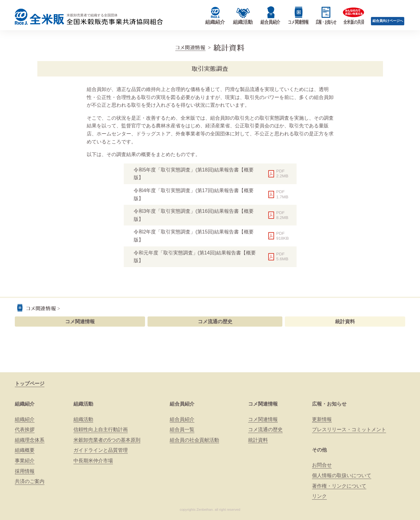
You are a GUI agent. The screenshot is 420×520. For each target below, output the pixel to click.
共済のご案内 (30, 481)
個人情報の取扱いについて (342, 475)
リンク (319, 496)
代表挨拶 (25, 429)
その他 (319, 450)
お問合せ (322, 465)
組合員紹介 (182, 404)
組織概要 (25, 450)
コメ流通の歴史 (215, 322)
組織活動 (83, 404)
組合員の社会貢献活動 (194, 440)
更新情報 (322, 419)
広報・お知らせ (329, 404)
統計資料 (345, 322)
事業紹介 (25, 461)
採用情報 (25, 471)
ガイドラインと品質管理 (101, 450)
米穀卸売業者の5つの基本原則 (107, 440)
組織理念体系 (30, 440)
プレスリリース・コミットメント (349, 429)
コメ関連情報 (190, 47)
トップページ (30, 384)
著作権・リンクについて (339, 486)
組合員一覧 (182, 429)
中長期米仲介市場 (93, 461)
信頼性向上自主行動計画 (101, 429)
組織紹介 (25, 404)
